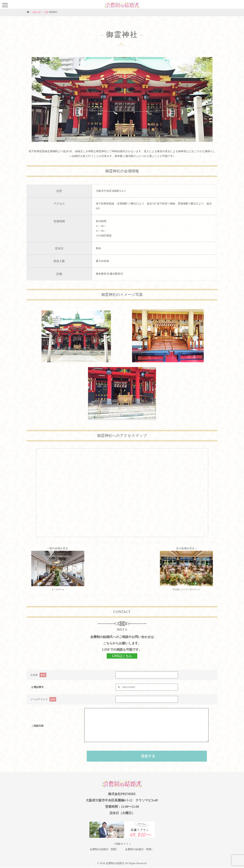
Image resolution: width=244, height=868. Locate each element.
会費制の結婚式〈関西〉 (104, 849)
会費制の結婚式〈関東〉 (140, 849)
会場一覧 (37, 12)
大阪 (46, 12)
